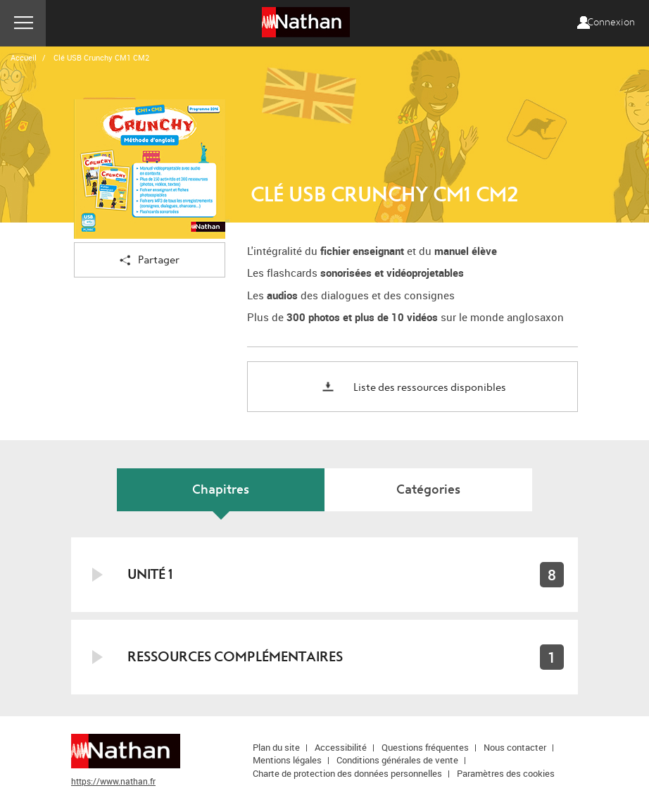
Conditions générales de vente (397, 760)
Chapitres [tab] (221, 490)
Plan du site (276, 747)
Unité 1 (150, 574)
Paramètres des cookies (506, 773)
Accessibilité (341, 747)
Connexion (611, 23)
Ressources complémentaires (235, 657)
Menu (23, 23)
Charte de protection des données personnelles (347, 773)
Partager (150, 261)
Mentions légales (287, 760)
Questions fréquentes (425, 747)
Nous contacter (515, 747)
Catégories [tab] (428, 490)
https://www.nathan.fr (113, 781)
